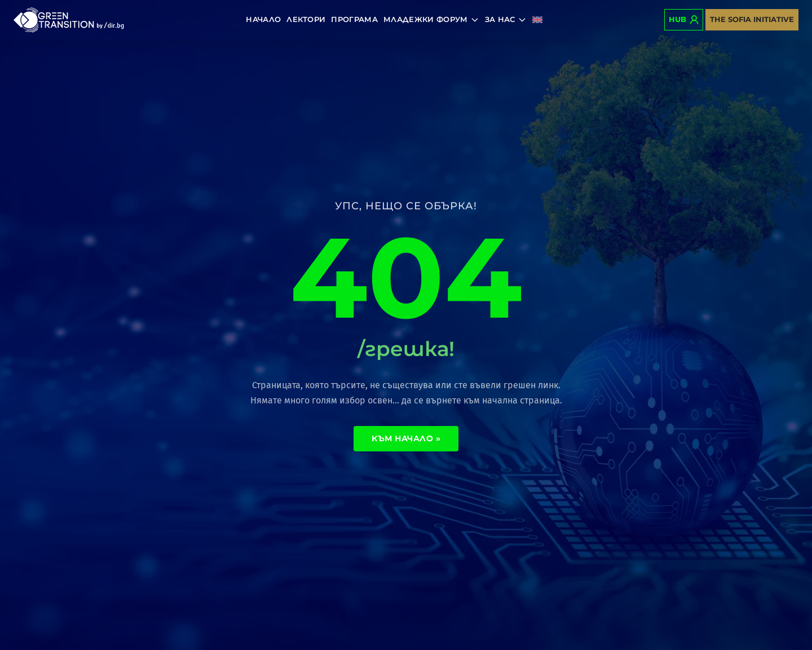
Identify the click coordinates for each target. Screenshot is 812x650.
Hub (684, 19)
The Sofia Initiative (752, 19)
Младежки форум (431, 19)
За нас (506, 19)
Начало (263, 19)
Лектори (306, 19)
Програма (354, 19)
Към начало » (406, 438)
